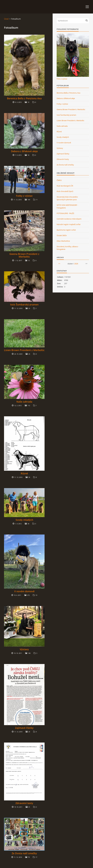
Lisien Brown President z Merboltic (24, 350)
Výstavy (24, 649)
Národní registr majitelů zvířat (69, 224)
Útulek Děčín (62, 235)
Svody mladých (24, 520)
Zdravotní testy (24, 803)
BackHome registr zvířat (66, 230)
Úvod (6, 19)
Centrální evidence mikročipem (69, 219)
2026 (76, 264)
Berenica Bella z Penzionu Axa (24, 98)
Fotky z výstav (24, 196)
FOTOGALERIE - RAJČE (65, 213)
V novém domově (24, 591)
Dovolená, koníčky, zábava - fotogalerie (68, 248)
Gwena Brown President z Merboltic (24, 255)
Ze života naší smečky (24, 853)
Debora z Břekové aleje (24, 151)
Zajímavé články (24, 728)
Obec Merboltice (63, 241)
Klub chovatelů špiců (65, 191)
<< (59, 264)
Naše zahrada (24, 402)
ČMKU (59, 180)
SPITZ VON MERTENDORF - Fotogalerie (67, 206)
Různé (24, 473)
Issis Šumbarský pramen (24, 304)
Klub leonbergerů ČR (65, 186)
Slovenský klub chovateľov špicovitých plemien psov (67, 198)
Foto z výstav (62, 79)
